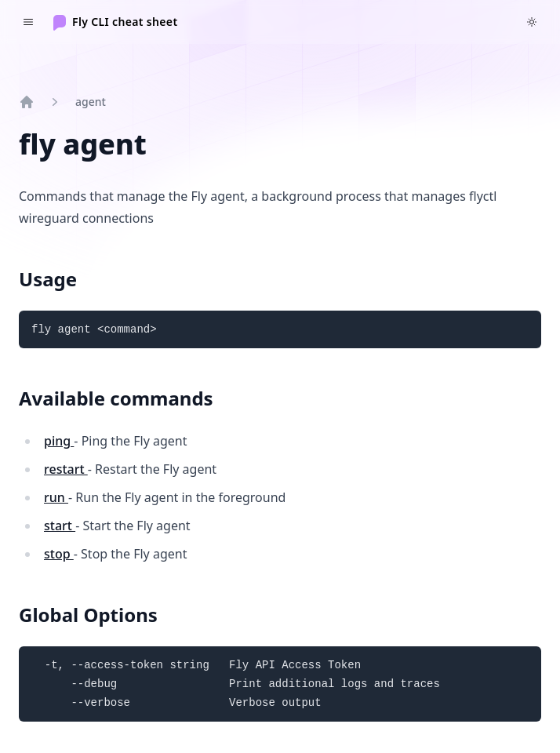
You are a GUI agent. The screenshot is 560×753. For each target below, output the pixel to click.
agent (91, 102)
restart (66, 469)
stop (59, 554)
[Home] (115, 22)
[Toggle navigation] (28, 22)
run (56, 497)
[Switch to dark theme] (532, 22)
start (60, 526)
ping (59, 441)
